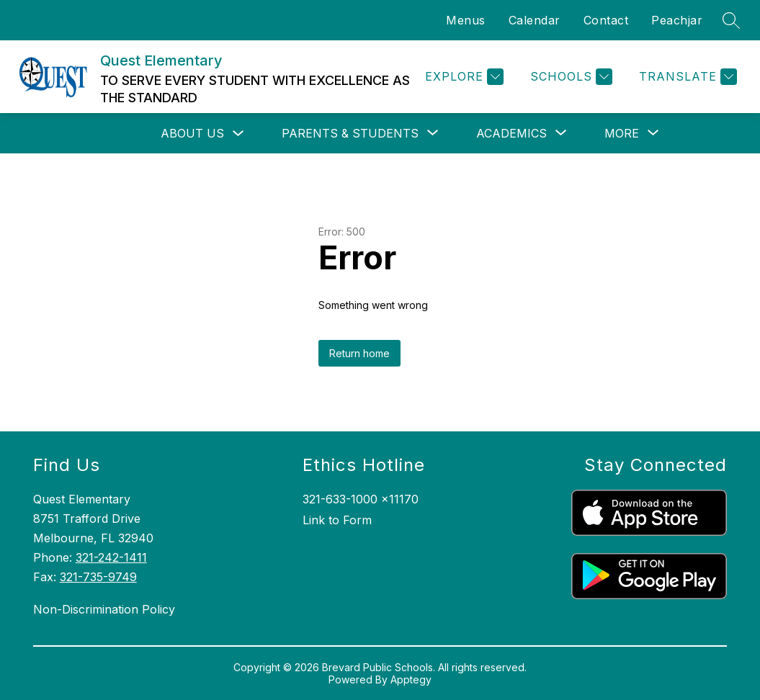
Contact (606, 20)
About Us (192, 133)
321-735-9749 (98, 577)
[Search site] (731, 20)
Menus (466, 20)
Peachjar (677, 20)
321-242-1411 (111, 557)
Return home (359, 353)
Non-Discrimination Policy (104, 609)
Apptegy (411, 679)
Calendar (535, 20)
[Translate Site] (686, 77)
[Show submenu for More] (622, 133)
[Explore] (462, 77)
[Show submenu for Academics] (511, 133)
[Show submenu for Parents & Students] (350, 133)
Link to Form (337, 520)
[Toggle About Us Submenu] (238, 134)
